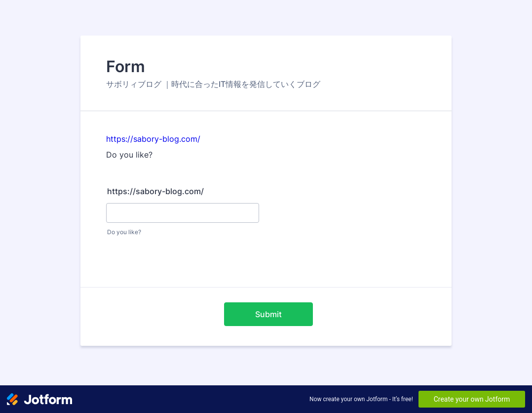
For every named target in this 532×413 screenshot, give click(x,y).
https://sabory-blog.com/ (153, 139)
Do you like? (124, 232)
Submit (268, 314)
